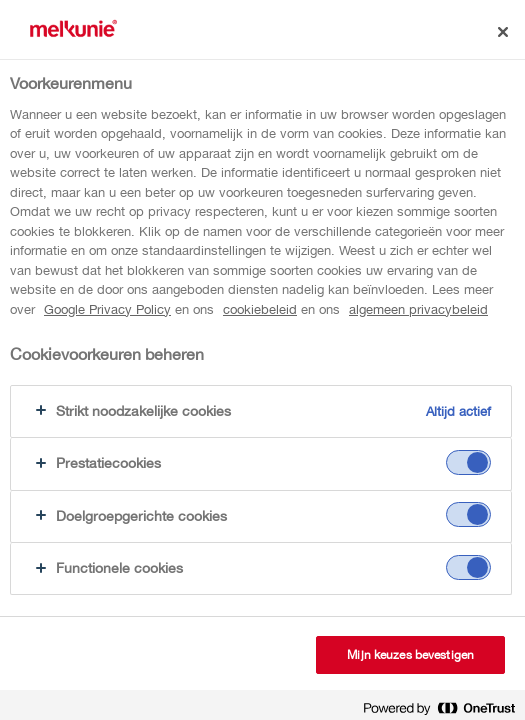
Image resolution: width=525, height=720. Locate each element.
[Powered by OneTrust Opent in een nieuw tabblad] (439, 707)
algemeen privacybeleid (418, 309)
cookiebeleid (260, 309)
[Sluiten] (503, 32)
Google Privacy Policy (107, 309)
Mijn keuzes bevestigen (410, 655)
